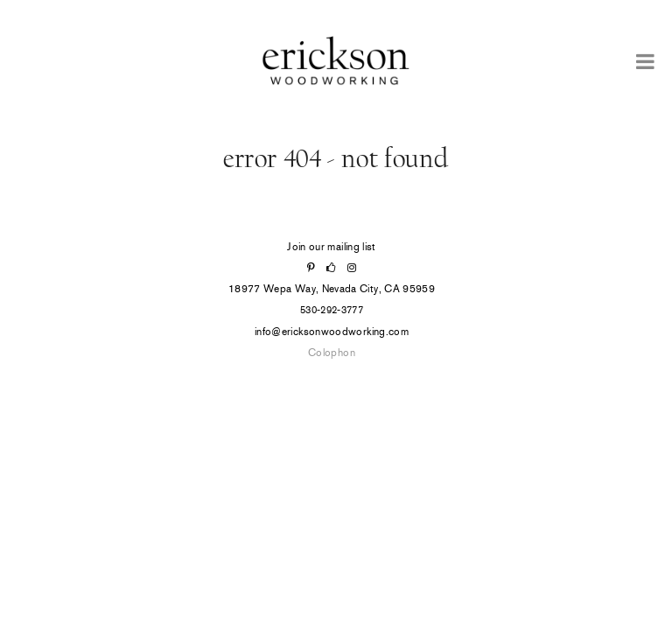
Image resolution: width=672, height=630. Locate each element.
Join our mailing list (332, 247)
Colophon (332, 353)
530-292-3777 (332, 310)
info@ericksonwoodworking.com (332, 332)
